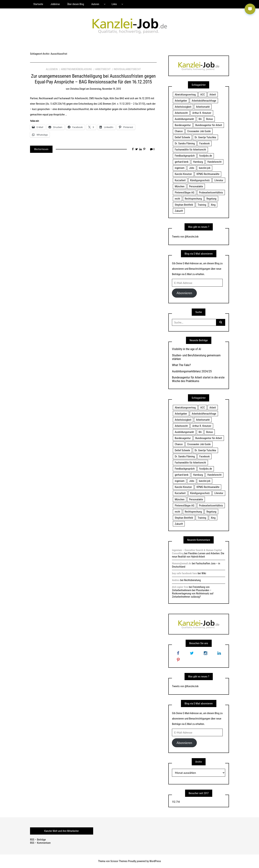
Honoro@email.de (182, 563)
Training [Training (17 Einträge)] (202, 205)
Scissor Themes (119, 861)
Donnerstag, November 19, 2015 (105, 89)
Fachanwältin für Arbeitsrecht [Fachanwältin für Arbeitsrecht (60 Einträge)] (190, 150)
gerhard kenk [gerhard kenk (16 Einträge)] (181, 162)
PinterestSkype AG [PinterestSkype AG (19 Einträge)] (184, 193)
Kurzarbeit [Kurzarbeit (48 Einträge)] (180, 180)
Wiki (204, 573)
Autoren (95, 4)
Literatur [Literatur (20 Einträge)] (219, 180)
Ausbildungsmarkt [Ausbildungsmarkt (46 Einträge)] (184, 119)
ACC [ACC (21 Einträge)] (203, 95)
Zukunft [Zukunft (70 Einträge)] (179, 211)
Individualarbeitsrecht (127, 69)
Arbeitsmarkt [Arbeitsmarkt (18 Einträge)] (203, 107)
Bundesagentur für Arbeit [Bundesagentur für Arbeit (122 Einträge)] (209, 125)
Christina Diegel (78, 89)
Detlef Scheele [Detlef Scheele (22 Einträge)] (182, 137)
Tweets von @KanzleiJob (185, 237)
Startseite (38, 4)
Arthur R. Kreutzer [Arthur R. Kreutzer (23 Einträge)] (202, 113)
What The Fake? (181, 365)
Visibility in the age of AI (186, 349)
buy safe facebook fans (184, 573)
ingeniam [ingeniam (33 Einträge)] (180, 168)
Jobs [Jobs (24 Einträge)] (192, 168)
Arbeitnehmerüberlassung (76, 69)
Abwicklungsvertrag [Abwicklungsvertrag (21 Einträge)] (185, 95)
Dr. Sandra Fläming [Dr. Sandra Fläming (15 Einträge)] (185, 143)
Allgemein (52, 69)
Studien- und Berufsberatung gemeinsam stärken (196, 357)
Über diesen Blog (76, 4)
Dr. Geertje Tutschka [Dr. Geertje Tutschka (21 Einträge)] (205, 137)
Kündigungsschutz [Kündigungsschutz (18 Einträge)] (200, 180)
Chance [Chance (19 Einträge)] (179, 131)
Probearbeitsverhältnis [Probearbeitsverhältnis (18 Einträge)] (211, 193)
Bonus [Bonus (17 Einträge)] (210, 119)
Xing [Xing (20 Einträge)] (213, 205)
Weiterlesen (41, 149)
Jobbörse (55, 4)
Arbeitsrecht (103, 69)
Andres (176, 580)
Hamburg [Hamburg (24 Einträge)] (198, 162)
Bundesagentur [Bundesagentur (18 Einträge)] (183, 125)
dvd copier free (180, 587)
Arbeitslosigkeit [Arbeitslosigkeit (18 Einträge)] (183, 107)
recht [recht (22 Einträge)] (177, 199)
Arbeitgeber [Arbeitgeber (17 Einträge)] (181, 101)
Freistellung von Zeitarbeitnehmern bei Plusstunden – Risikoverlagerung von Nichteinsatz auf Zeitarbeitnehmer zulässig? (193, 592)
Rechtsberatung (192, 580)
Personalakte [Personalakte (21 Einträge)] (196, 186)
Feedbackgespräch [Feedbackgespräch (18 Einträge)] (185, 156)
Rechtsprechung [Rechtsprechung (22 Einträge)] (193, 199)
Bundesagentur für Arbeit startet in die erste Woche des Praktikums (198, 379)
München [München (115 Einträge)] (180, 186)
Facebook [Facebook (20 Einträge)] (204, 143)
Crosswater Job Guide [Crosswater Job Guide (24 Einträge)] (199, 131)
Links (114, 4)
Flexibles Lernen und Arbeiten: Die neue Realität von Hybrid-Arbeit (198, 555)
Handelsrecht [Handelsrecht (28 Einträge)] (214, 162)
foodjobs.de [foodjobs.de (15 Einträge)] (206, 156)
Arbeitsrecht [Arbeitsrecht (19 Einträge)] (181, 113)
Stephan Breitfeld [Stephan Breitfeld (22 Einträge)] (184, 205)
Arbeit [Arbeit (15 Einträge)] (213, 95)
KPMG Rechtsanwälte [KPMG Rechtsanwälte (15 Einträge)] (208, 174)
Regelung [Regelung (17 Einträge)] (211, 199)
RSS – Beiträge (38, 840)
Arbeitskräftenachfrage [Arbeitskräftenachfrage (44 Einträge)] (204, 101)
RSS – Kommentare (40, 843)
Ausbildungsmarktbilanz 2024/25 (192, 371)
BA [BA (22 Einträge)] (200, 119)
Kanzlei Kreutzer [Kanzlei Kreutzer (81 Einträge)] (183, 174)
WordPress (155, 861)
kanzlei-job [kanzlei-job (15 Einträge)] (205, 168)
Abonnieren (184, 293)
